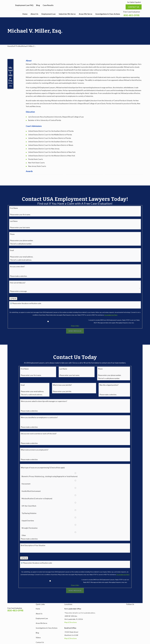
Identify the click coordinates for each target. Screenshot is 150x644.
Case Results (48, 5)
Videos (38, 638)
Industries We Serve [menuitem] (67, 14)
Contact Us (40, 642)
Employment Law (42, 618)
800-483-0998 (132, 15)
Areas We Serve (41, 623)
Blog (38, 5)
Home (38, 609)
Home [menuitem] (25, 14)
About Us (39, 614)
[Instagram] (127, 608)
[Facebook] (132, 608)
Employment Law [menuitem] (49, 14)
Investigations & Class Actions (47, 628)
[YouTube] (137, 608)
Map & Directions (71, 622)
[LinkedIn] (141, 608)
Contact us (134, 7)
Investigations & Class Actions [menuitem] (108, 14)
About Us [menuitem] (34, 14)
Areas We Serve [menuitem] (86, 14)
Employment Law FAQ (24, 5)
